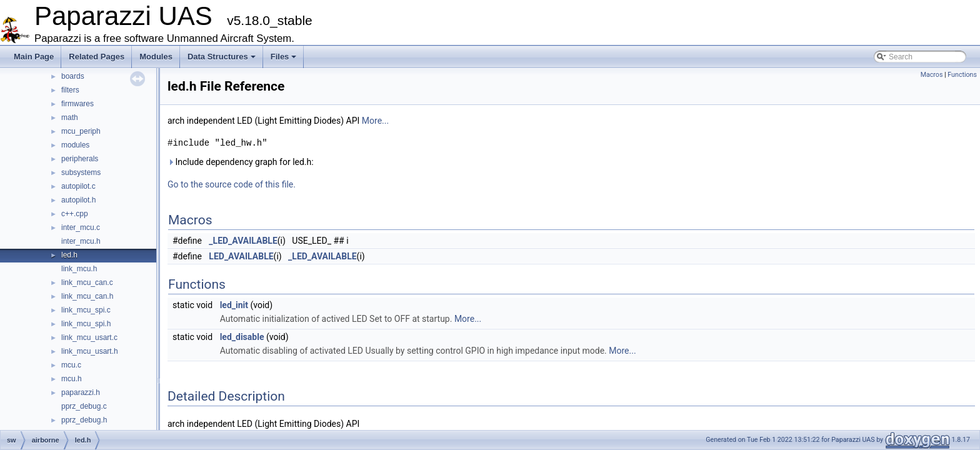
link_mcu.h (79, 269)
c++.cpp (75, 214)
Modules (156, 57)
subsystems (81, 172)
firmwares (77, 104)
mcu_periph (81, 131)
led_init (234, 305)
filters (70, 90)
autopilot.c (78, 186)
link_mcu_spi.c (86, 310)
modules (75, 145)
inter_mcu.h (81, 241)
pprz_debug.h (84, 420)
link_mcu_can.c (87, 282)
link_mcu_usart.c (89, 337)
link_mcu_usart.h (90, 351)
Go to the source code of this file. (232, 184)
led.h (69, 255)
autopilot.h (78, 200)
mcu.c (71, 365)
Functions (962, 75)
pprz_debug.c (84, 406)
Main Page (34, 57)
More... (375, 121)
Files (284, 57)
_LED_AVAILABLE (243, 241)
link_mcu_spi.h (86, 324)
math (70, 117)
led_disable (242, 337)
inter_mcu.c (81, 227)
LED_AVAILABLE (241, 256)
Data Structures (222, 57)
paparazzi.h (81, 392)
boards (73, 76)
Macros (932, 75)
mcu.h (72, 379)
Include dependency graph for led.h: (241, 162)
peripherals (80, 159)
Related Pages (97, 57)
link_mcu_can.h (87, 296)
